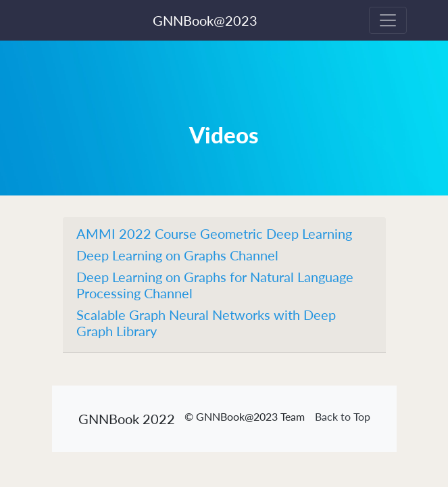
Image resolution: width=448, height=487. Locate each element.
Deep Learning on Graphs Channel (177, 255)
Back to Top (343, 416)
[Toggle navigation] (388, 20)
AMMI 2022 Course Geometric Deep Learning (214, 233)
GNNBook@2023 (205, 20)
